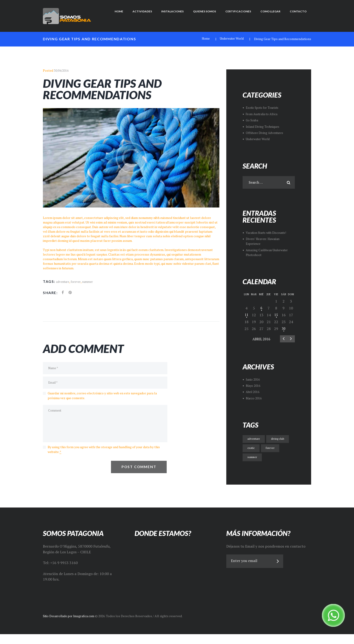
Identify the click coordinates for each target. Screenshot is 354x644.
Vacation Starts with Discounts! (268, 233)
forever (77, 281)
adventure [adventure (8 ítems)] (255, 440)
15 (276, 315)
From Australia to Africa (263, 114)
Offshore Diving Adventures (266, 132)
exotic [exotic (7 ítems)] (252, 449)
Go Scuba (252, 120)
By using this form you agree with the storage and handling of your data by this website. (104, 455)
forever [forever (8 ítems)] (272, 449)
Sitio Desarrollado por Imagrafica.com (71, 626)
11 (246, 315)
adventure (63, 281)
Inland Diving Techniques (264, 126)
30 (284, 329)
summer (89, 281)
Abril (261, 340)
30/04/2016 (61, 70)
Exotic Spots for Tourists (264, 108)
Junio (253, 381)
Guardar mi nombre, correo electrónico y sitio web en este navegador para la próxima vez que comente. (102, 398)
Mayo (253, 387)
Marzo (254, 399)
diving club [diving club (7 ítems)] (281, 440)
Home (202, 39)
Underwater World (230, 39)
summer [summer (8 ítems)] (253, 458)
